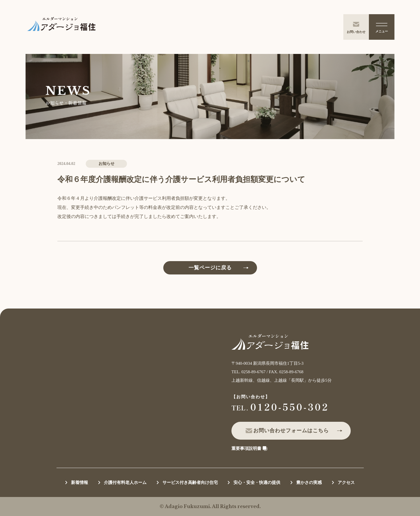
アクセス (346, 483)
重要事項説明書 (246, 448)
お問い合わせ (356, 28)
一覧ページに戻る (210, 268)
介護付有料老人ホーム (125, 483)
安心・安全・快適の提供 (257, 483)
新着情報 (80, 483)
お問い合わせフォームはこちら (291, 431)
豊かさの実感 (309, 483)
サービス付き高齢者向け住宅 (190, 483)
